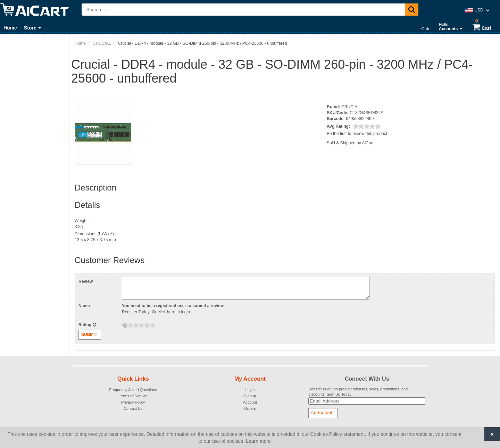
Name (84, 306)
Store (32, 28)
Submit (89, 335)
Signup (250, 396)
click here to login (174, 312)
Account (250, 402)
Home (10, 28)
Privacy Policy (133, 402)
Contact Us (133, 408)
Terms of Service (133, 396)
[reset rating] (125, 325)
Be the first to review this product (357, 134)
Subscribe (322, 413)
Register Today (136, 312)
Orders (250, 408)
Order (427, 29)
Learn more (258, 441)
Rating (87, 325)
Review (86, 281)
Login (250, 390)
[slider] (367, 126)
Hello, (451, 27)
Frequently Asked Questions (133, 390)
